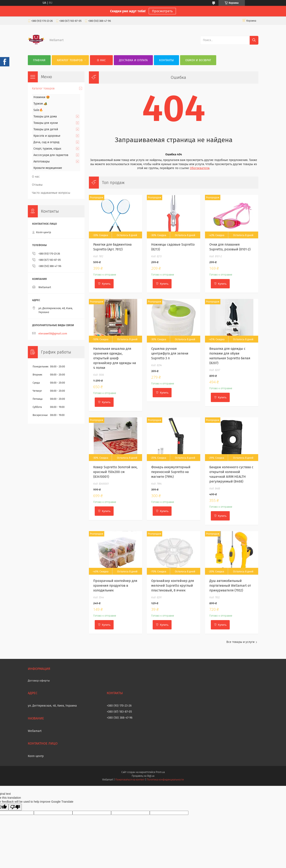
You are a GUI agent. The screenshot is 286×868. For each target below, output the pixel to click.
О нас (101, 60)
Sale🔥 (38, 110)
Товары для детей (46, 129)
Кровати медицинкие (48, 168)
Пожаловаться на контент (130, 780)
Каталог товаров (70, 60)
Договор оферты (39, 681)
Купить (106, 284)
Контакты (166, 60)
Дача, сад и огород (46, 142)
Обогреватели (200, 168)
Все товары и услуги (240, 642)
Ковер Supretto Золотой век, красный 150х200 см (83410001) (115, 472)
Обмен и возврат (198, 60)
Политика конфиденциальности (165, 780)
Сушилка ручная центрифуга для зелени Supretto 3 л (170, 353)
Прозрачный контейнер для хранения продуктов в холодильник (115, 586)
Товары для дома (45, 116)
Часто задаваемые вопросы (51, 193)
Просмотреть (162, 11)
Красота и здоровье (47, 136)
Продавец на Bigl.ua (143, 776)
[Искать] (254, 40)
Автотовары (42, 162)
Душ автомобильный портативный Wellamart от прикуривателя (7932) (230, 586)
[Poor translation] (15, 807)
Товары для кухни (46, 123)
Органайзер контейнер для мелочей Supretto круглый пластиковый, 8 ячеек (173, 586)
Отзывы (37, 185)
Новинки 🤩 (42, 97)
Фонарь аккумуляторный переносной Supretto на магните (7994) (171, 472)
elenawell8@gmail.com (53, 333)
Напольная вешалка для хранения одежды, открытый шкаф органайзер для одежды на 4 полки (115, 358)
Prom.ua (160, 772)
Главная (39, 60)
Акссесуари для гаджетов (51, 155)
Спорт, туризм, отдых (47, 149)
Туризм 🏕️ (40, 104)
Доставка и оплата (133, 60)
